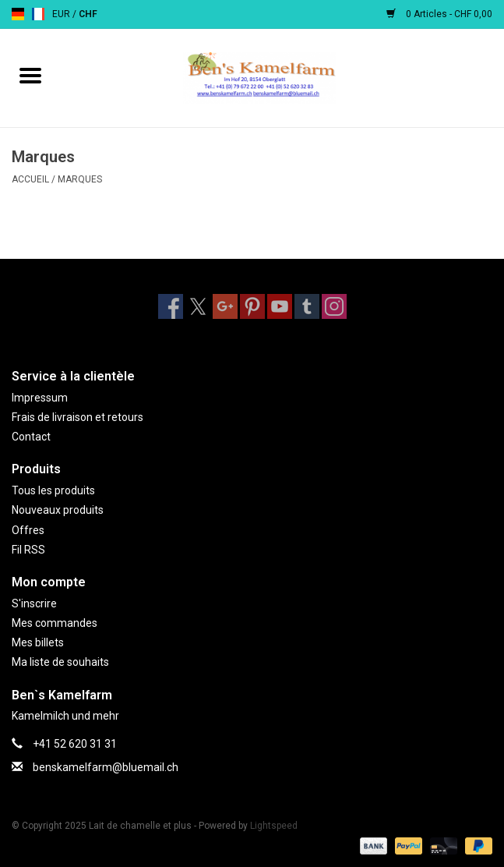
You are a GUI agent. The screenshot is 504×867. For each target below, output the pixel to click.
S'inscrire (34, 603)
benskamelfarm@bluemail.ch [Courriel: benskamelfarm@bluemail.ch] (106, 767)
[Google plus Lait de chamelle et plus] (225, 306)
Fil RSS (28, 550)
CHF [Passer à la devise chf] (88, 14)
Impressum (40, 398)
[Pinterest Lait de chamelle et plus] (252, 306)
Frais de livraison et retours (78, 417)
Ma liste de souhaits (60, 662)
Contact (31, 437)
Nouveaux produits (58, 510)
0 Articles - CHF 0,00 (439, 14)
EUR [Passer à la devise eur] (62, 14)
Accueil (30, 179)
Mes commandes (55, 623)
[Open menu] (30, 75)
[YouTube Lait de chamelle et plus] (280, 306)
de (18, 14)
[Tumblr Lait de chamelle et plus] (307, 306)
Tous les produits (53, 490)
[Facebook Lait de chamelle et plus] (171, 306)
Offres (28, 530)
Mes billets (38, 642)
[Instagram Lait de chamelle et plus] (334, 306)
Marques (80, 179)
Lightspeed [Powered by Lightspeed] (274, 826)
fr (38, 14)
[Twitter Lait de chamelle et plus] (198, 306)
